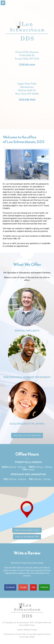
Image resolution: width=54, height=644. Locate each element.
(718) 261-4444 (27, 65)
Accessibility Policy (27, 625)
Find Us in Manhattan (27, 537)
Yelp (33, 587)
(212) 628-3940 (27, 100)
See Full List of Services (27, 435)
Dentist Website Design (27, 630)
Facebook (10, 587)
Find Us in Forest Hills (27, 530)
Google (23, 587)
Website (44, 587)
